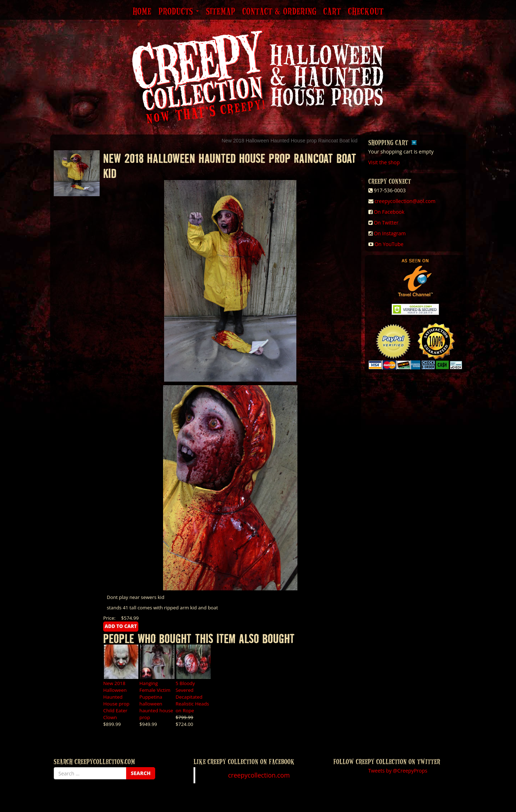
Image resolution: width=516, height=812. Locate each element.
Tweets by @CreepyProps (398, 771)
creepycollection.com (259, 775)
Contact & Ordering (279, 12)
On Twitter (386, 223)
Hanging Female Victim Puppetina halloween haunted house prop (156, 700)
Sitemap (221, 12)
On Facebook (389, 212)
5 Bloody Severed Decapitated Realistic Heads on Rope (192, 697)
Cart (332, 12)
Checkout (366, 12)
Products (179, 12)
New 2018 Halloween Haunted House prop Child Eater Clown (116, 700)
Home (142, 12)
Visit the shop (384, 162)
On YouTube (389, 244)
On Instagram (390, 233)
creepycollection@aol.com (405, 201)
